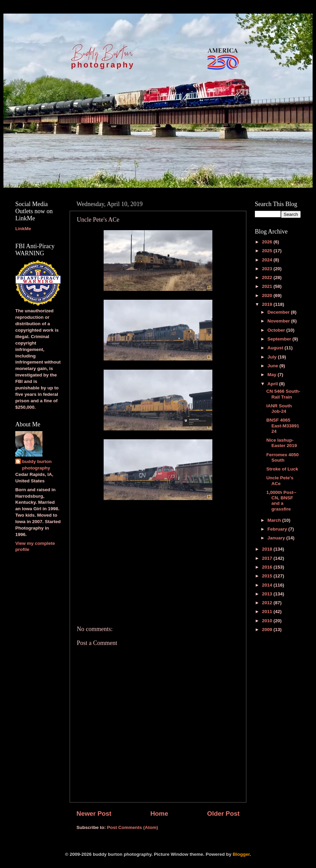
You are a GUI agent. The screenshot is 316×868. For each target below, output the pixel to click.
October (277, 330)
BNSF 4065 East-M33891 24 (283, 426)
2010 (268, 621)
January (277, 538)
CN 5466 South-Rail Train (283, 394)
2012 (268, 603)
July (273, 357)
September (280, 339)
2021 (268, 286)
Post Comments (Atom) (133, 827)
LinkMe (23, 229)
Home (159, 814)
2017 (268, 558)
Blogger (241, 854)
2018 (268, 549)
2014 (268, 585)
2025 (268, 251)
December (279, 312)
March (275, 520)
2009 (268, 630)
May (273, 375)
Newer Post (94, 814)
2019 (268, 304)
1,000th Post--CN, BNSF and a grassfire (282, 501)
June (273, 366)
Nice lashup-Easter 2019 (282, 443)
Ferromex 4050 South (283, 457)
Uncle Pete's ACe (280, 481)
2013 (268, 594)
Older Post (223, 814)
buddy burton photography (37, 465)
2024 (268, 260)
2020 (268, 296)
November (279, 321)
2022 (268, 278)
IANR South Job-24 (279, 409)
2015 (268, 576)
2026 (268, 242)
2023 (268, 269)
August (276, 348)
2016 (268, 567)
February (278, 529)
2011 (268, 612)
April (273, 384)
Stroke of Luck (282, 469)
